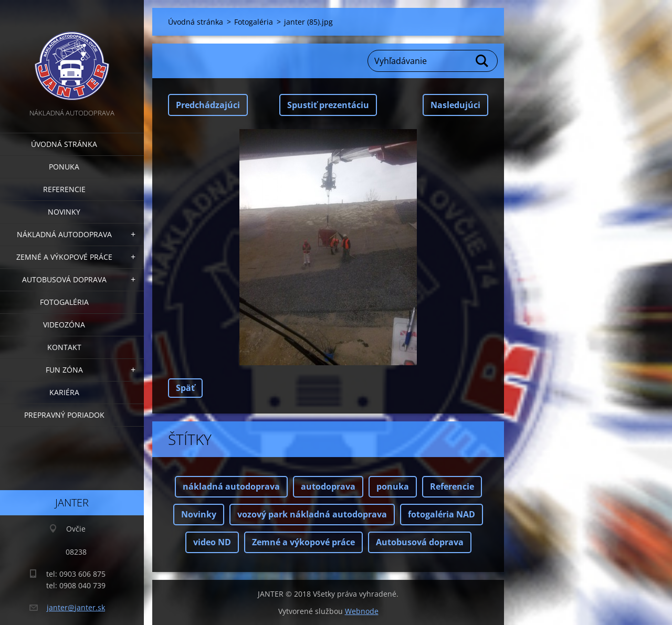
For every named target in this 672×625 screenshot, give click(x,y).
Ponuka (64, 167)
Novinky (64, 212)
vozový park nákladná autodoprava (312, 514)
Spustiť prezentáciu (328, 105)
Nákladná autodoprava (64, 234)
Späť (185, 388)
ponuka (393, 486)
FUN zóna (64, 370)
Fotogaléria (64, 302)
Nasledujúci (455, 105)
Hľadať (482, 61)
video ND (212, 542)
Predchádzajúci (208, 105)
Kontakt (64, 347)
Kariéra (64, 392)
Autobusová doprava (64, 279)
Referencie (64, 189)
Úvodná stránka (64, 144)
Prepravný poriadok (64, 415)
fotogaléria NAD (442, 514)
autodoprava (328, 486)
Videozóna (64, 325)
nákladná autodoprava (231, 486)
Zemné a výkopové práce (64, 257)
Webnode (362, 611)
